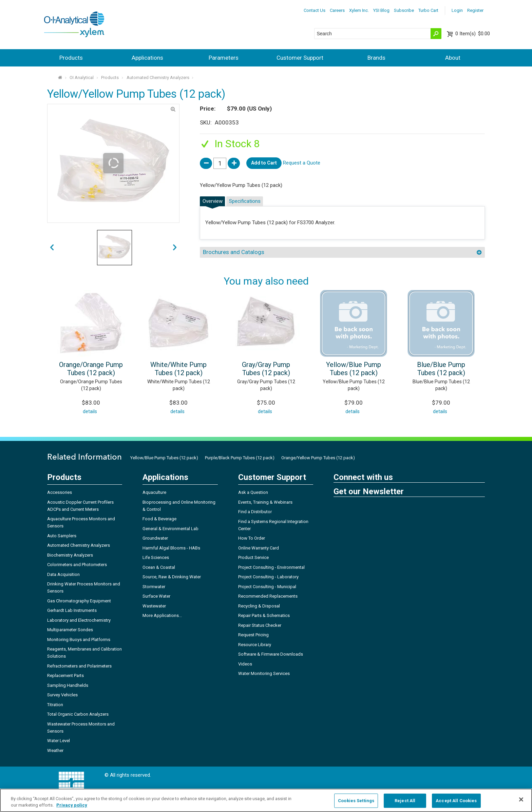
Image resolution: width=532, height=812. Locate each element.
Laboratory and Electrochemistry (79, 620)
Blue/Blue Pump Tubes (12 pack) (441, 369)
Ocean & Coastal (159, 567)
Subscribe (404, 10)
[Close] (521, 799)
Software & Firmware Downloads (271, 654)
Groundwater (155, 538)
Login (457, 10)
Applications (147, 58)
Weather (55, 750)
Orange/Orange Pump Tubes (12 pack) (91, 369)
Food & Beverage (159, 519)
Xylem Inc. (359, 10)
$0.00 (473, 34)
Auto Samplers (62, 536)
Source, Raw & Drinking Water (172, 577)
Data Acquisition (63, 574)
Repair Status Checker (260, 625)
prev (175, 248)
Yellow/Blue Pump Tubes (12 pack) (354, 369)
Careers (337, 10)
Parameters (224, 58)
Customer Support (300, 58)
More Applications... (162, 615)
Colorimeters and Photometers (77, 565)
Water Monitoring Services (264, 673)
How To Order (252, 538)
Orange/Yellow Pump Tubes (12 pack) (318, 458)
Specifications (245, 201)
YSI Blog (381, 10)
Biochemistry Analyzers (70, 555)
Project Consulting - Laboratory (268, 577)
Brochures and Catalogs (234, 252)
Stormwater (154, 587)
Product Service (253, 557)
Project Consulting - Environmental (271, 567)
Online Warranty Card (259, 548)
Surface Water (156, 596)
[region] (266, 800)
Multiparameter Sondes (70, 630)
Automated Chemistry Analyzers (158, 78)
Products (71, 58)
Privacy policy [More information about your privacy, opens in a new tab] (72, 805)
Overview (213, 201)
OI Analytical (82, 78)
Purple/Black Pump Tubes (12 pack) (240, 458)
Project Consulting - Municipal (267, 587)
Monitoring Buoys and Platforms (79, 640)
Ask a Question (253, 492)
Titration (55, 705)
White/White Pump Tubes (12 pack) (178, 369)
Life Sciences (156, 557)
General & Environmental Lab (170, 529)
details (90, 411)
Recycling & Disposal (259, 606)
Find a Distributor (255, 512)
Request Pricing (253, 635)
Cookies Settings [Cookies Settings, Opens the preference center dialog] (356, 801)
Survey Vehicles (62, 695)
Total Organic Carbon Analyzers (78, 714)
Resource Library (255, 645)
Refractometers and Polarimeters (79, 666)
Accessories (60, 492)
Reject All (405, 801)
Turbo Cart (428, 10)
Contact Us (315, 10)
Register (475, 10)
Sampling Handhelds (68, 685)
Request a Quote (302, 163)
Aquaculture (154, 492)
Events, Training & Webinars (265, 502)
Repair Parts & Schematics (264, 615)
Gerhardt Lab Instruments (72, 610)
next (52, 248)
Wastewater (154, 606)
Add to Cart (264, 163)
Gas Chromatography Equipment (79, 601)
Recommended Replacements (268, 596)
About (453, 58)
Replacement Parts (65, 675)
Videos (245, 664)
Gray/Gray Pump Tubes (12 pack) (266, 369)
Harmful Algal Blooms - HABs (171, 548)
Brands (376, 58)
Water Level (59, 741)
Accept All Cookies (456, 801)
